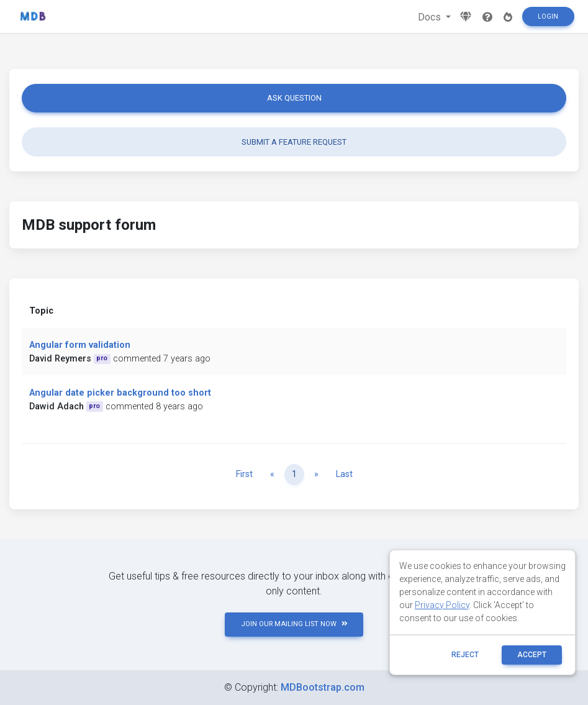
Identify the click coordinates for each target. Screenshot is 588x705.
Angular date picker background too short (120, 393)
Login (548, 16)
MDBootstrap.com (323, 687)
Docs (431, 17)
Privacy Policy (442, 605)
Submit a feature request (294, 142)
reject (465, 655)
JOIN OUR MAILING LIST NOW (294, 624)
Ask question (294, 98)
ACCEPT (532, 655)
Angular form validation (80, 345)
